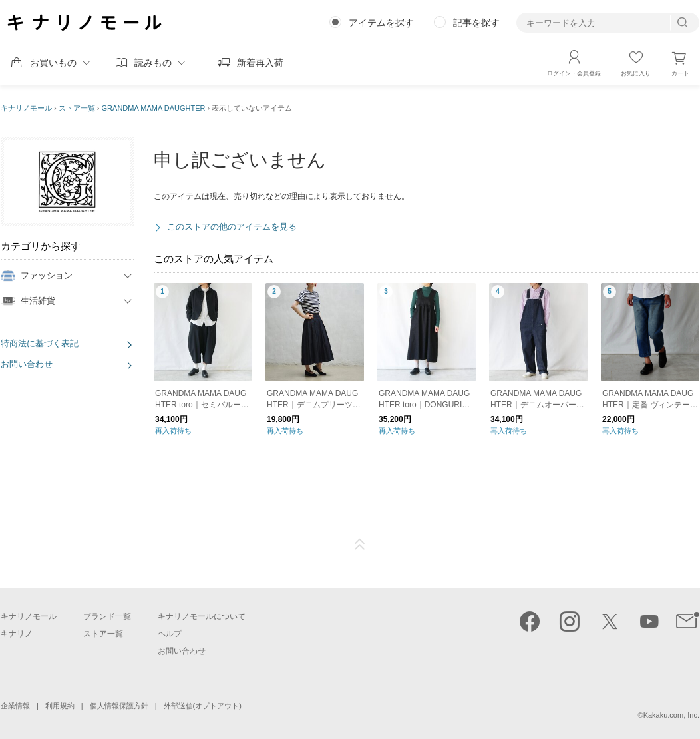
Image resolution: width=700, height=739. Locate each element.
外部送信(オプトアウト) (203, 706)
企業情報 (15, 706)
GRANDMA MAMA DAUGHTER (154, 108)
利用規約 (60, 706)
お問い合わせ (27, 364)
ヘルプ (170, 634)
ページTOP (360, 545)
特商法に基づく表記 (40, 343)
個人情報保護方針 (119, 706)
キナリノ (17, 634)
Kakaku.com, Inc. (671, 715)
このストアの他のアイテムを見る (232, 227)
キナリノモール (26, 108)
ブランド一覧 (107, 616)
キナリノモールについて (202, 616)
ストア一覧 (77, 108)
